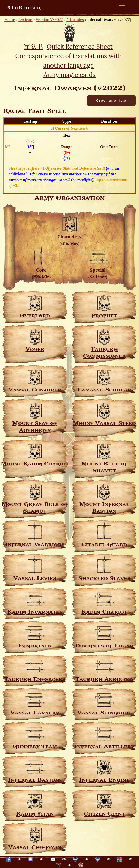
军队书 (34, 47)
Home (10, 20)
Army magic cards (69, 75)
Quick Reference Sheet (80, 47)
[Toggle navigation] (122, 8)
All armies (75, 20)
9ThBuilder (24, 8)
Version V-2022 (49, 20)
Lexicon (25, 20)
